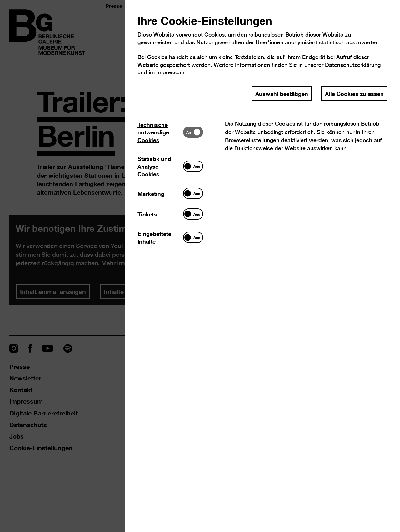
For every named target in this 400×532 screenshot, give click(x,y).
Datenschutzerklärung (353, 65)
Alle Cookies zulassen (354, 93)
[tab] (160, 132)
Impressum (170, 72)
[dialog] (200, 266)
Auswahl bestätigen (282, 93)
